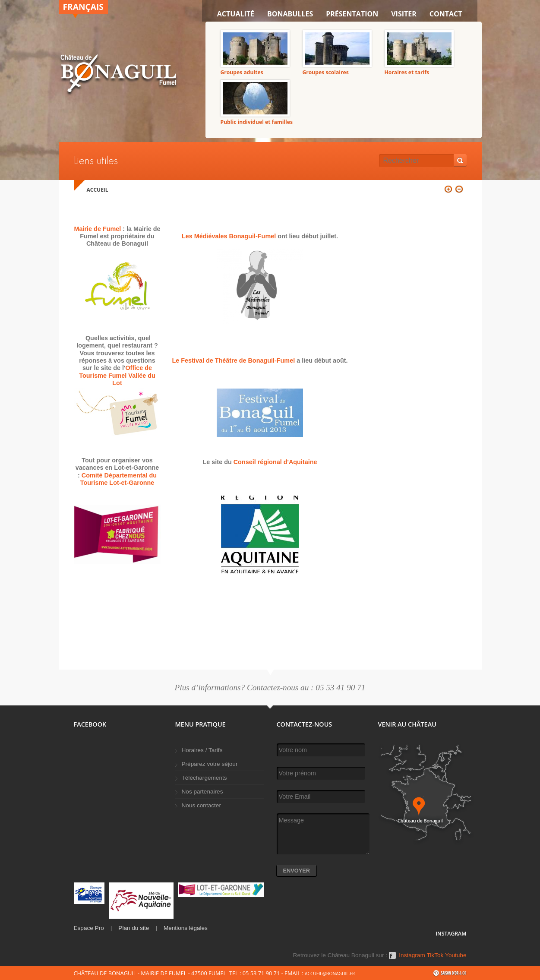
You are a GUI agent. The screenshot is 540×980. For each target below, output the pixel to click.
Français (83, 7)
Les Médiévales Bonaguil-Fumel (229, 236)
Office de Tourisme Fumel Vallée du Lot (117, 375)
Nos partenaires (202, 792)
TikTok (435, 955)
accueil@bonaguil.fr (330, 974)
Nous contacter (201, 805)
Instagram (412, 955)
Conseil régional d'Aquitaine (275, 462)
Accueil (98, 190)
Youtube (456, 955)
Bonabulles (290, 14)
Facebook (392, 958)
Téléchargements (204, 778)
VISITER (404, 14)
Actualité (236, 14)
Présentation (352, 14)
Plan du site (134, 928)
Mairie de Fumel (98, 229)
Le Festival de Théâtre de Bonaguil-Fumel (234, 360)
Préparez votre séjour (210, 764)
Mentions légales (186, 928)
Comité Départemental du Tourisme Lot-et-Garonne (118, 479)
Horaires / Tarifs (202, 750)
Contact (446, 14)
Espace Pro (89, 928)
